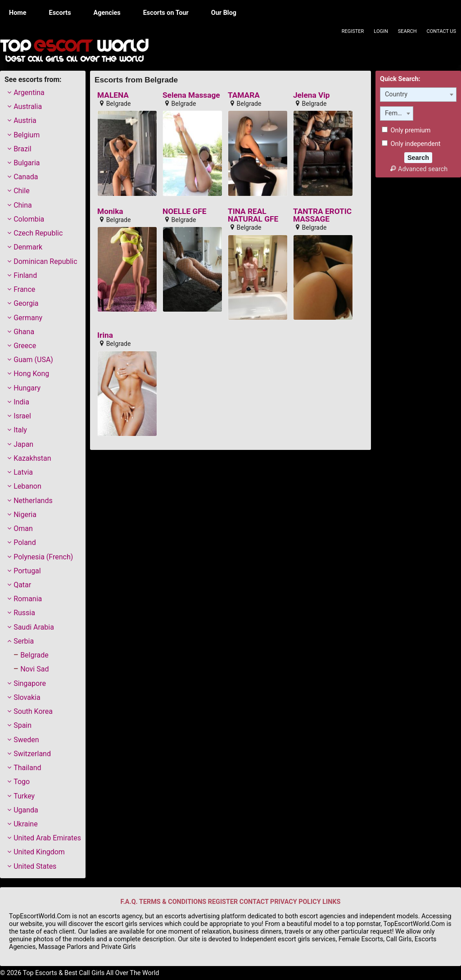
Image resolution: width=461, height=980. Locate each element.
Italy (20, 430)
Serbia (24, 641)
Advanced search (418, 169)
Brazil (23, 149)
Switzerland (32, 754)
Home (18, 13)
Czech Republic (38, 233)
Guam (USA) (33, 360)
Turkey (24, 796)
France (24, 289)
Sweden (26, 740)
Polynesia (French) (43, 557)
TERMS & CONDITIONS (173, 902)
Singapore (30, 683)
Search (407, 31)
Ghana (24, 332)
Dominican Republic (45, 261)
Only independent (411, 144)
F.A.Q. (129, 902)
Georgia (26, 303)
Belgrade (34, 655)
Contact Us (441, 31)
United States (35, 866)
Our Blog (224, 13)
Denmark (28, 247)
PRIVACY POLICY (296, 902)
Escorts (60, 13)
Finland (25, 275)
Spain (23, 725)
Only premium (406, 130)
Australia (28, 107)
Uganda (26, 810)
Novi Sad (34, 669)
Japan (23, 444)
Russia (24, 613)
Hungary (27, 388)
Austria (25, 120)
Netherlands (33, 501)
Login (381, 31)
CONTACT (254, 902)
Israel (22, 416)
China (23, 205)
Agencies (107, 13)
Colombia (29, 219)
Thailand (27, 768)
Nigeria (25, 515)
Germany (28, 318)
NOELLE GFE (184, 211)
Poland (25, 542)
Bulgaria (27, 163)
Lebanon (27, 486)
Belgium (27, 135)
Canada (26, 177)
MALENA (113, 95)
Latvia (23, 472)
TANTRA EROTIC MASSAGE (322, 216)
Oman (23, 529)
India (21, 402)
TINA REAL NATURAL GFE (253, 216)
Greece (25, 346)
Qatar (22, 585)
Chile (22, 191)
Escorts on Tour (166, 13)
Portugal (27, 571)
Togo (22, 782)
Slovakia (27, 697)
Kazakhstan (32, 458)
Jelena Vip (312, 95)
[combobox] (418, 95)
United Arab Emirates (47, 838)
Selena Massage (191, 95)
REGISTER (223, 902)
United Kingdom (39, 852)
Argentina (29, 93)
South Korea (33, 711)
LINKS (331, 902)
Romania (28, 599)
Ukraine (26, 824)
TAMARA (244, 95)
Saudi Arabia (34, 627)
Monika (110, 211)
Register (353, 31)
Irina (105, 335)
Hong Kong (31, 374)
